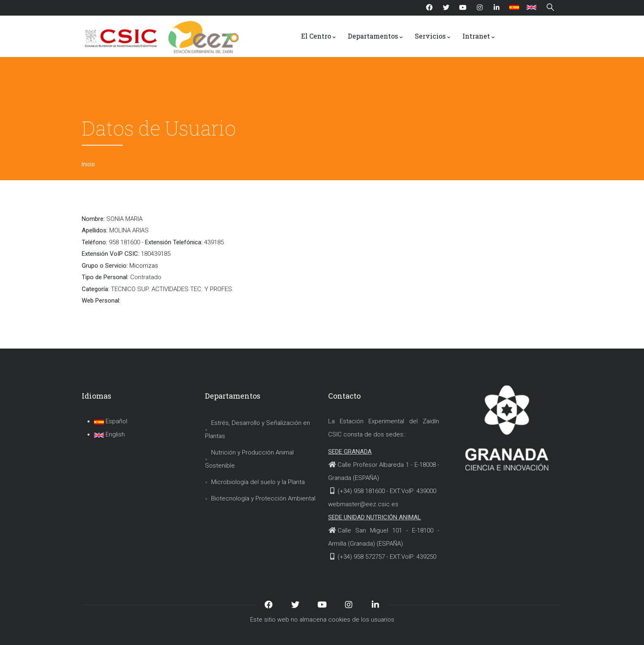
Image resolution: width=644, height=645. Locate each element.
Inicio (88, 164)
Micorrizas (144, 266)
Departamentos (375, 37)
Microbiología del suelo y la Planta (258, 482)
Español (111, 421)
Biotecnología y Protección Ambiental (263, 498)
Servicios (432, 37)
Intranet (478, 37)
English (109, 434)
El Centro (318, 37)
